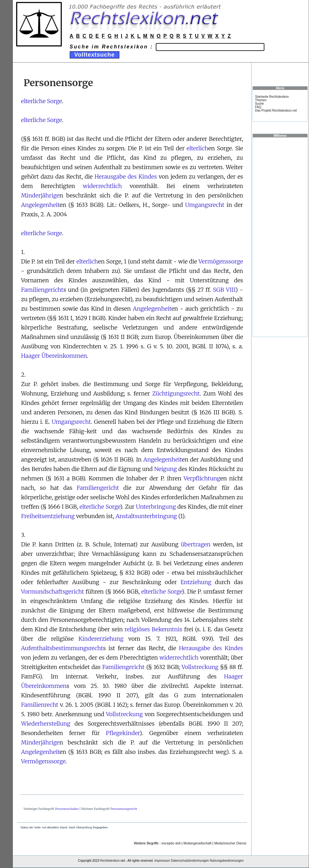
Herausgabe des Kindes (126, 177)
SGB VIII (224, 290)
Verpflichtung (202, 478)
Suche (259, 104)
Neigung (165, 469)
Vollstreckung (200, 667)
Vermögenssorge (221, 261)
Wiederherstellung (46, 724)
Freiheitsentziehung (48, 516)
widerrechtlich (102, 186)
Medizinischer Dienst (230, 843)
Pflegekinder (123, 733)
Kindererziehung (101, 639)
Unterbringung (156, 507)
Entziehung (196, 582)
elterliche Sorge (41, 101)
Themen (261, 100)
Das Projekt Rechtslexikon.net (276, 111)
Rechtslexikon (110, 861)
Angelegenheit (40, 205)
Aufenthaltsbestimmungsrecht (62, 648)
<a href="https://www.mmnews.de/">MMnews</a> (280, 237)
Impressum (162, 861)
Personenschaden (67, 809)
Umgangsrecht (205, 205)
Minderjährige (40, 195)
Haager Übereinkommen (54, 356)
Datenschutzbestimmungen (190, 861)
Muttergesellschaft (197, 843)
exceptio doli (171, 843)
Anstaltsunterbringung (146, 516)
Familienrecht (40, 705)
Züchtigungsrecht (176, 393)
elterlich (197, 148)
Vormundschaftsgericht (52, 592)
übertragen (196, 544)
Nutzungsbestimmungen (227, 861)
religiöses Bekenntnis (154, 629)
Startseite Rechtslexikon (272, 97)
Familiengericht (42, 290)
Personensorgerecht (124, 809)
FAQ (258, 107)
